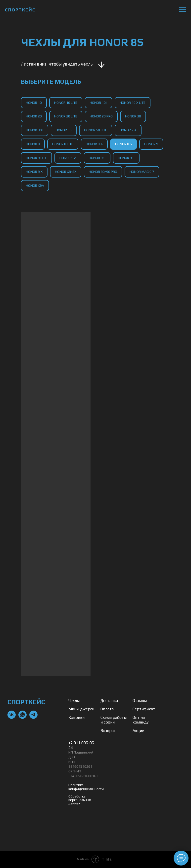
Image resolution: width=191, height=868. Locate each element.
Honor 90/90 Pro (103, 172)
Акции (138, 731)
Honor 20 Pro (101, 116)
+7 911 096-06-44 (82, 745)
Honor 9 (151, 144)
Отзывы (140, 701)
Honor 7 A (128, 130)
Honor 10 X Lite (133, 103)
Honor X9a (35, 185)
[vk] (12, 717)
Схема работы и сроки (114, 720)
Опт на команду (141, 720)
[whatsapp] (23, 717)
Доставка (109, 701)
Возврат (108, 731)
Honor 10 (34, 103)
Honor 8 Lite (63, 144)
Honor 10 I (98, 103)
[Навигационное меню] (183, 10)
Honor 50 (64, 130)
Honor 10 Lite (66, 103)
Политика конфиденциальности (86, 787)
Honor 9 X (34, 172)
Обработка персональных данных (80, 800)
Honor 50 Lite (96, 130)
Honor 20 (34, 116)
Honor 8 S (123, 144)
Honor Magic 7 (142, 172)
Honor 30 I (35, 130)
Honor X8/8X (66, 172)
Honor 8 (33, 144)
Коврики (76, 717)
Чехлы (74, 701)
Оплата (107, 709)
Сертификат (144, 709)
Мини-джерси (81, 709)
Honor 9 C (97, 158)
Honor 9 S (126, 158)
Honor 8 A (94, 144)
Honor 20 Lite (66, 116)
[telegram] (33, 717)
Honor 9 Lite (36, 158)
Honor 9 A (68, 158)
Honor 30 (133, 116)
